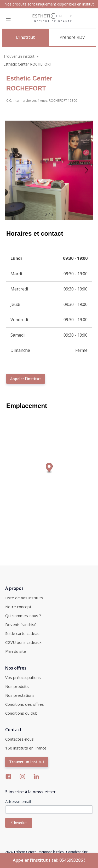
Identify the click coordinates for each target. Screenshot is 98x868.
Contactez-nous (19, 739)
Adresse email (18, 801)
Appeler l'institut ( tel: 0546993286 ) (49, 860)
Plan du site (16, 651)
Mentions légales (51, 852)
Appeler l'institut (26, 379)
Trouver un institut (19, 56)
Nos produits (17, 686)
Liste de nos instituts (24, 598)
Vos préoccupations (23, 677)
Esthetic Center (25, 852)
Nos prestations (20, 695)
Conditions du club (21, 713)
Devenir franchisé (21, 624)
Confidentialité (77, 852)
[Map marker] (49, 468)
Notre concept (18, 607)
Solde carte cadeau (22, 633)
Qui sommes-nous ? (23, 616)
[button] (87, 170)
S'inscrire (19, 823)
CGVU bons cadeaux (23, 642)
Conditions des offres (25, 704)
